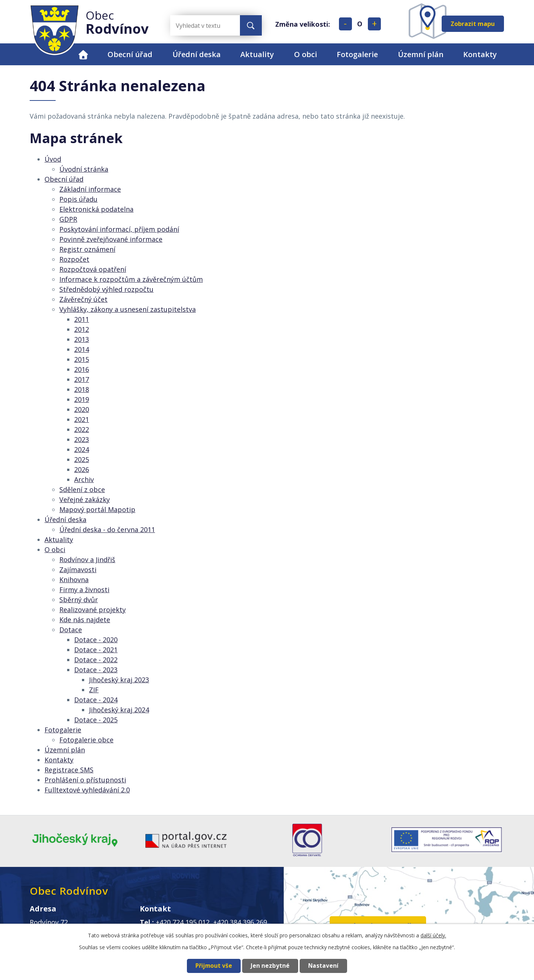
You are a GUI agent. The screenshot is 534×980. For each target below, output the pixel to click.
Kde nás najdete (85, 620)
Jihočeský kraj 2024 (119, 710)
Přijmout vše (214, 966)
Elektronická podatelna (96, 209)
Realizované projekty (93, 610)
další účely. (433, 935)
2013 (82, 339)
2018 (82, 389)
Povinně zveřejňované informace (111, 239)
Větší (374, 24)
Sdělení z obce (82, 489)
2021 (82, 419)
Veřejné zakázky (85, 499)
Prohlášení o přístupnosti (85, 780)
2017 (82, 379)
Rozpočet (74, 259)
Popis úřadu (78, 199)
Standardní (360, 24)
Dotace (71, 630)
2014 (82, 349)
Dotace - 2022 (96, 660)
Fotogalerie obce (86, 740)
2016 (82, 369)
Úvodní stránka (84, 169)
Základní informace (90, 189)
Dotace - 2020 (96, 640)
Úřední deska (197, 54)
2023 (82, 439)
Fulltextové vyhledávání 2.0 (87, 790)
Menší (345, 24)
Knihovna (74, 580)
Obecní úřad (130, 54)
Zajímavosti (78, 570)
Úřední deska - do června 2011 (107, 529)
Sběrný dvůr (79, 600)
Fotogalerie (357, 54)
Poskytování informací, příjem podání (119, 229)
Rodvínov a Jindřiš (87, 560)
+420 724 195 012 (183, 922)
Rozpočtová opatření (93, 269)
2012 (82, 329)
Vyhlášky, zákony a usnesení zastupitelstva (128, 309)
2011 (82, 319)
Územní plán (421, 54)
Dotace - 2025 (96, 720)
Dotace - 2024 (96, 700)
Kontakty (480, 54)
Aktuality (257, 54)
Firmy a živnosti (84, 590)
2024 (82, 449)
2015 (82, 359)
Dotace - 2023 (96, 670)
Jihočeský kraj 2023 (119, 680)
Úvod (83, 54)
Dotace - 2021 (96, 650)
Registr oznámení (87, 249)
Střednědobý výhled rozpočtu (106, 289)
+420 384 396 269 (240, 922)
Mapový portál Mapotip (97, 509)
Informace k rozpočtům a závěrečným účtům (131, 279)
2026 (82, 469)
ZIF (94, 690)
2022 (82, 429)
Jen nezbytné (270, 966)
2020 (82, 409)
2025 (82, 459)
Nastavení (323, 966)
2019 (82, 399)
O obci (306, 54)
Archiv (84, 479)
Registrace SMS (69, 770)
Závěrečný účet (83, 299)
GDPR (68, 219)
